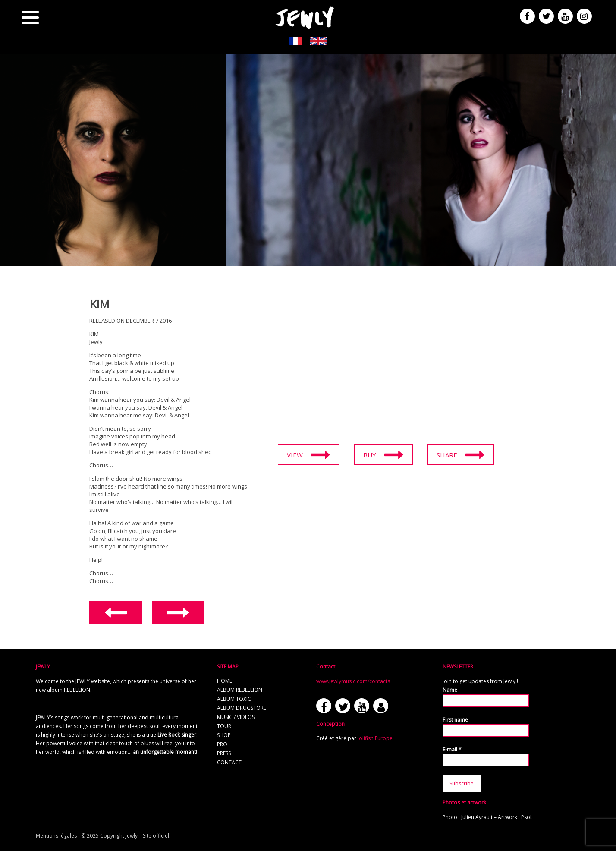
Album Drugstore (242, 708)
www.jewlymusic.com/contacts (353, 681)
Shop (224, 735)
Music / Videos (236, 717)
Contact (229, 762)
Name (450, 690)
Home (225, 681)
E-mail (452, 749)
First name (455, 720)
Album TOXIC (234, 699)
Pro (222, 744)
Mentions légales (56, 836)
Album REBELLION (240, 690)
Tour (224, 726)
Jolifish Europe (375, 738)
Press (224, 753)
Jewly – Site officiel (147, 836)
